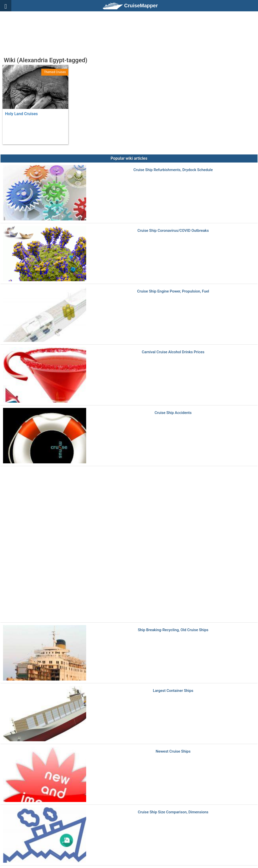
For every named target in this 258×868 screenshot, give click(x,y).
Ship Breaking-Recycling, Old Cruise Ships (173, 630)
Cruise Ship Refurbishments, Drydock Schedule (173, 170)
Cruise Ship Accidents (173, 413)
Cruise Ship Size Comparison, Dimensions (173, 812)
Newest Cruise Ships (173, 751)
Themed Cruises (55, 72)
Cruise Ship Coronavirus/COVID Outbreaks (173, 231)
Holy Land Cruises (21, 114)
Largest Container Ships (173, 691)
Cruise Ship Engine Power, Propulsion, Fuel (173, 291)
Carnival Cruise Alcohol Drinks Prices (173, 352)
